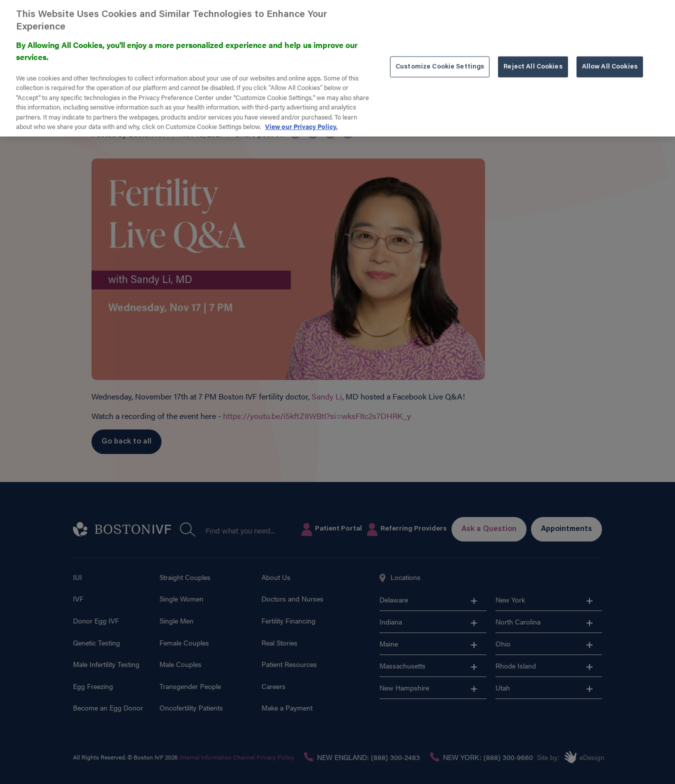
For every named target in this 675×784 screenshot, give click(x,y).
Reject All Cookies (533, 59)
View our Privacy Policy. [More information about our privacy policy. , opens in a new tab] (301, 118)
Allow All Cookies (610, 59)
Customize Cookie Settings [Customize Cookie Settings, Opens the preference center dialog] (440, 59)
